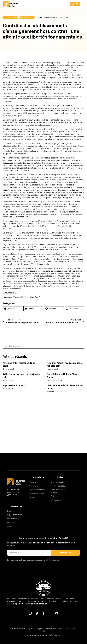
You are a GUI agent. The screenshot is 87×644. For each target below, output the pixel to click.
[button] (13, 309)
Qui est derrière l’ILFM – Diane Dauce (62, 376)
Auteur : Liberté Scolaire (47, 18)
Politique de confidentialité (45, 629)
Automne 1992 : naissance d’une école (19, 364)
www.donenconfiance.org (37, 604)
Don (75, 4)
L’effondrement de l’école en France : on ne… (65, 387)
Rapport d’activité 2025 (14, 385)
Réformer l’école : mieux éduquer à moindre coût (64, 364)
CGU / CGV (61, 629)
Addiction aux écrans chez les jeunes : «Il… (21, 376)
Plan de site (14, 629)
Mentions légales (27, 629)
